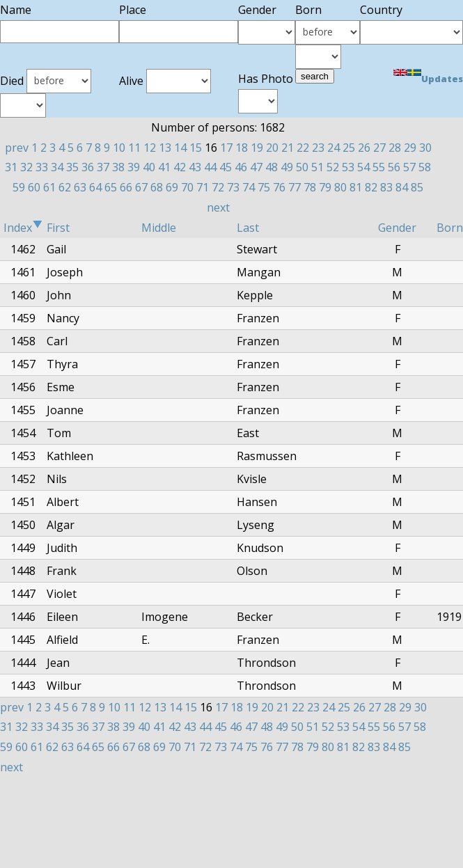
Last (248, 228)
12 (150, 148)
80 (340, 187)
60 (34, 187)
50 (302, 167)
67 (141, 187)
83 (386, 187)
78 (310, 187)
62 (65, 187)
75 (264, 187)
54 (363, 167)
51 (317, 167)
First (58, 228)
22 (303, 148)
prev (17, 148)
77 (295, 187)
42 (180, 167)
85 (417, 187)
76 (279, 187)
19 (257, 148)
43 (195, 167)
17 (226, 148)
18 (242, 148)
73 (233, 187)
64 (95, 187)
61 (49, 187)
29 (410, 148)
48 (272, 167)
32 (26, 167)
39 (134, 167)
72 (218, 187)
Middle (159, 228)
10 (119, 148)
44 (210, 167)
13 (165, 148)
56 (394, 167)
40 (149, 167)
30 (425, 148)
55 (379, 167)
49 (287, 167)
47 (256, 167)
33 (42, 167)
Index (23, 228)
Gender (397, 228)
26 (364, 148)
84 (402, 187)
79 (325, 187)
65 (111, 187)
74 (249, 187)
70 (187, 187)
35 (72, 167)
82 (371, 187)
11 (134, 148)
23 (318, 148)
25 (349, 148)
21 (288, 148)
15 (196, 148)
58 (425, 167)
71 (203, 187)
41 (164, 167)
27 (379, 148)
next (218, 207)
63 (80, 187)
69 (172, 187)
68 (157, 187)
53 (348, 167)
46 (241, 167)
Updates (442, 79)
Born (450, 228)
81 (356, 187)
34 (57, 167)
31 (11, 167)
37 (103, 167)
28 (395, 148)
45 (226, 167)
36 (88, 167)
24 (333, 148)
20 (272, 148)
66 (126, 187)
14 (180, 148)
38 (118, 167)
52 (333, 167)
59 (19, 187)
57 (409, 167)
